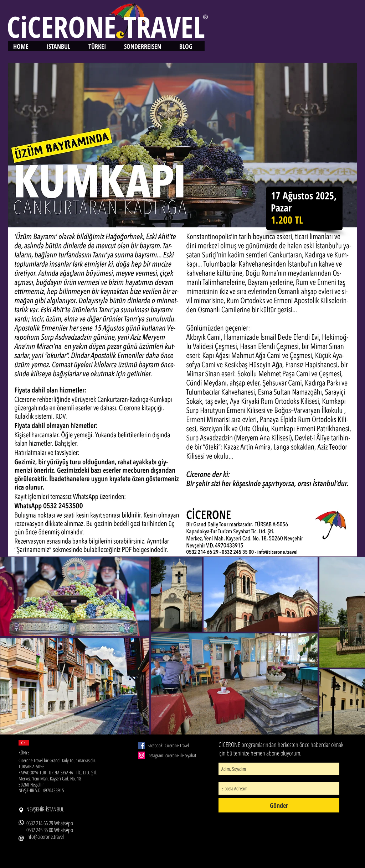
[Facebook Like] (149, 794)
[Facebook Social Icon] (142, 746)
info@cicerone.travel (45, 837)
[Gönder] (279, 805)
